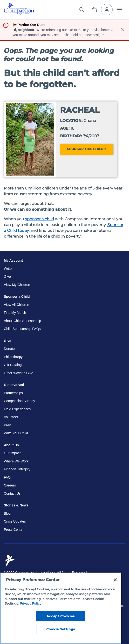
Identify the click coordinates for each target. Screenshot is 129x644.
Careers (10, 485)
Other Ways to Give (19, 373)
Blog (7, 513)
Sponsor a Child (17, 297)
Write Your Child (16, 433)
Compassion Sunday (19, 401)
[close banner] (122, 30)
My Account (13, 260)
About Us (11, 445)
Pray (7, 425)
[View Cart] (94, 10)
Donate (9, 349)
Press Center (14, 530)
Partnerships (13, 393)
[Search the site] (82, 10)
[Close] (115, 580)
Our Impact (12, 453)
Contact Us (12, 493)
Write (8, 269)
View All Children (17, 305)
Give (7, 277)
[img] (19, 9)
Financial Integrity (17, 469)
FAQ (7, 477)
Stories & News (16, 505)
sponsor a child (40, 219)
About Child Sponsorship (22, 321)
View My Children (17, 285)
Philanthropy (13, 357)
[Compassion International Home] (19, 13)
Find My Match (15, 313)
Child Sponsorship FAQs (22, 329)
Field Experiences (17, 409)
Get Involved (14, 385)
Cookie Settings (61, 629)
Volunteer (11, 417)
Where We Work (16, 461)
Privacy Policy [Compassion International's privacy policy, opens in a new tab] (31, 603)
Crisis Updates (15, 521)
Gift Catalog (13, 365)
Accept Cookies (61, 616)
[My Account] (107, 10)
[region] (61, 608)
